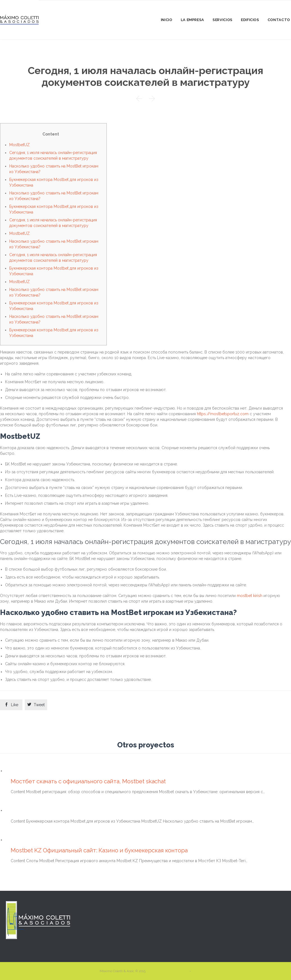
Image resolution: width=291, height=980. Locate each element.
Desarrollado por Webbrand (168, 971)
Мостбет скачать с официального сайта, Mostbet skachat (88, 781)
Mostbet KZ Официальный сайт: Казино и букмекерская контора (99, 850)
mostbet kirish (250, 596)
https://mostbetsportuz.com (223, 414)
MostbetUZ (20, 145)
